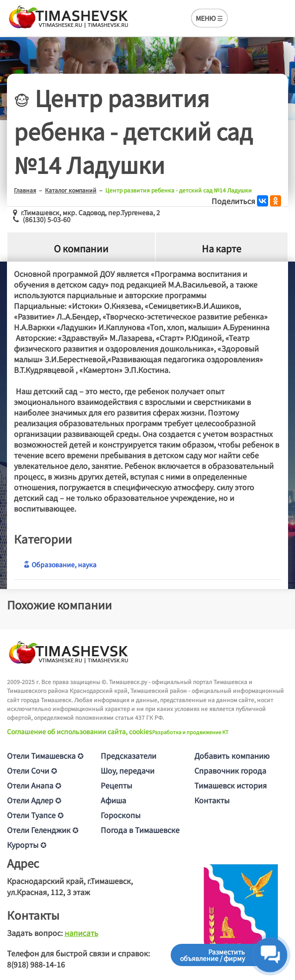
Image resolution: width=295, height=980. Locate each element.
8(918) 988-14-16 (36, 964)
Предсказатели (128, 756)
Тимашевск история (231, 785)
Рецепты (116, 785)
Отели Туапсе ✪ (35, 815)
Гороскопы (121, 815)
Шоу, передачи (128, 770)
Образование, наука (60, 564)
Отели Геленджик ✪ (43, 830)
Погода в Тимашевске (140, 830)
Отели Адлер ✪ (34, 800)
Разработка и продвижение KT (190, 732)
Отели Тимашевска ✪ (45, 756)
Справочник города (230, 770)
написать (81, 933)
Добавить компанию (232, 756)
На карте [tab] (221, 249)
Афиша (113, 800)
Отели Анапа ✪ (34, 785)
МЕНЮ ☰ (209, 18)
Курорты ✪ (27, 845)
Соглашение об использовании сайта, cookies (80, 731)
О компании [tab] (81, 249)
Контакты (212, 800)
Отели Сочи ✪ (32, 770)
